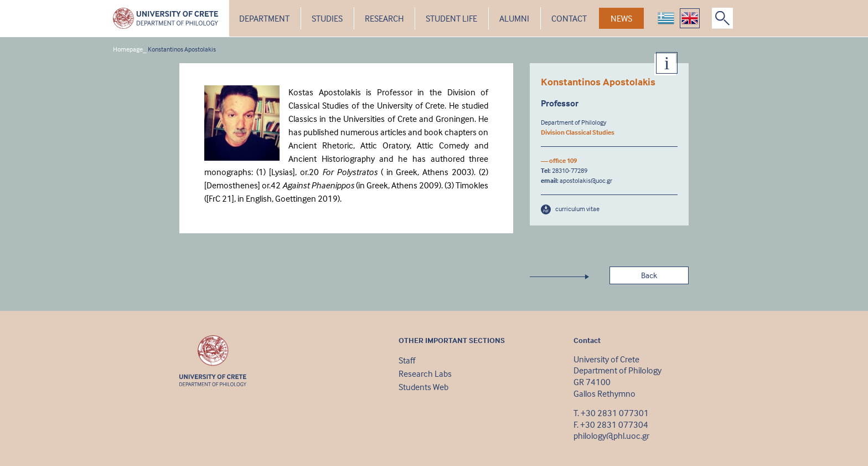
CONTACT (569, 18)
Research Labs (425, 373)
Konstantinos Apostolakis (182, 49)
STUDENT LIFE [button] (451, 18)
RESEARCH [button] (384, 18)
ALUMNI (514, 18)
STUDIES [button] (327, 18)
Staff (407, 360)
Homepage (128, 49)
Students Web (423, 387)
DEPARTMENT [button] (264, 18)
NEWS (621, 18)
